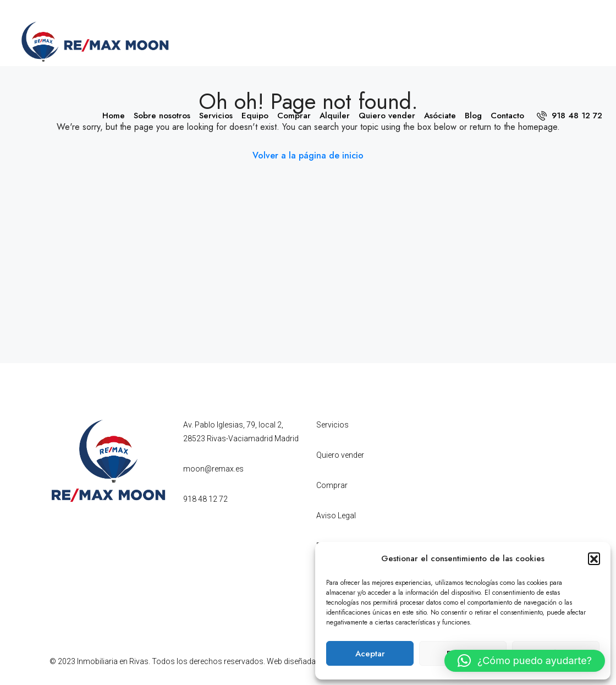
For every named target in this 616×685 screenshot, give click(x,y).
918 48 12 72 (570, 116)
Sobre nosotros (162, 116)
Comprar (294, 116)
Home (114, 116)
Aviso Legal (336, 516)
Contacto (507, 116)
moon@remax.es (213, 469)
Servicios (216, 116)
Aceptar (370, 654)
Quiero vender (387, 116)
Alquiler (335, 116)
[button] (594, 558)
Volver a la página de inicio (308, 155)
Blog (473, 116)
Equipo (255, 116)
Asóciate (440, 116)
